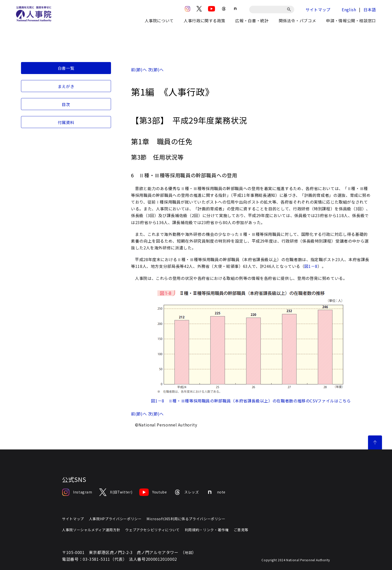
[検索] (290, 10)
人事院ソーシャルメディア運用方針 (91, 530)
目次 (66, 104)
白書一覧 (66, 68)
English (349, 10)
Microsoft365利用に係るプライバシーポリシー (186, 519)
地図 (188, 552)
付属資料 (66, 122)
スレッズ (186, 492)
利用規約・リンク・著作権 (207, 530)
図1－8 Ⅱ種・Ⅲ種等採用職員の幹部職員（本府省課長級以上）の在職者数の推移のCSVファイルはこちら (251, 401)
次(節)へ (156, 70)
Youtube (153, 492)
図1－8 (311, 266)
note (216, 492)
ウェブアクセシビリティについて (152, 530)
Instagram (77, 492)
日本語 (370, 10)
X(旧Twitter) (116, 492)
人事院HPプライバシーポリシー (115, 519)
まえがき (66, 86)
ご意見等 (241, 530)
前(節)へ (139, 70)
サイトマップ (318, 10)
